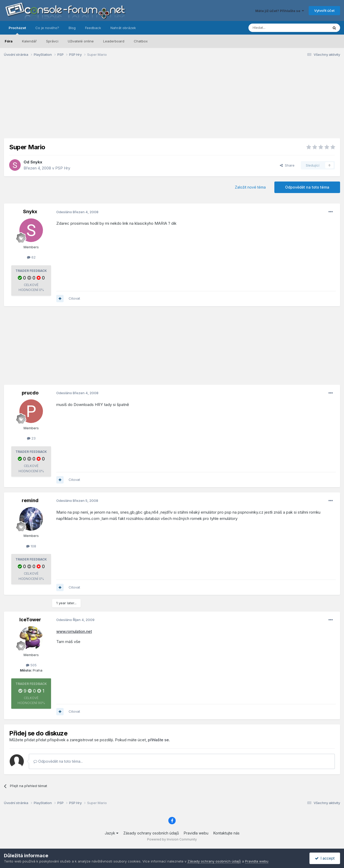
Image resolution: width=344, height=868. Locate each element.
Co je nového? (47, 28)
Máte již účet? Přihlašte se (280, 11)
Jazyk (112, 833)
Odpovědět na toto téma (307, 187)
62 (31, 257)
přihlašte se (158, 740)
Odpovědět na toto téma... (58, 761)
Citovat (74, 298)
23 (31, 438)
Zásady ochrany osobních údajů (151, 833)
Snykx (36, 162)
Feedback (93, 28)
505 (31, 665)
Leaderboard (114, 41)
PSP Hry (63, 168)
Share (287, 165)
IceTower (30, 620)
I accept (325, 858)
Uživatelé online (81, 41)
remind (30, 500)
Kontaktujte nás (226, 833)
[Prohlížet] (275, 28)
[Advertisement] (172, 102)
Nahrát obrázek (123, 28)
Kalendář (29, 41)
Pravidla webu (196, 833)
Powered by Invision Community (172, 839)
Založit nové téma (250, 187)
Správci (52, 41)
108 (31, 546)
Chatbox (141, 41)
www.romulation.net (74, 631)
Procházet (17, 30)
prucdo (30, 393)
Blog (72, 28)
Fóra (9, 41)
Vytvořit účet (324, 10)
